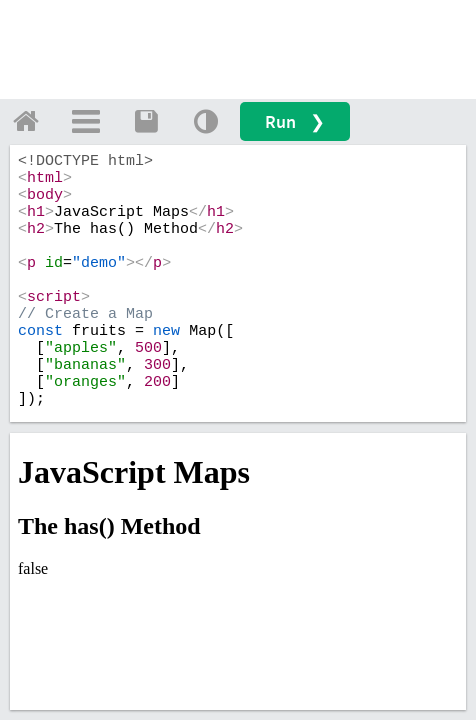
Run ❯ (295, 121)
